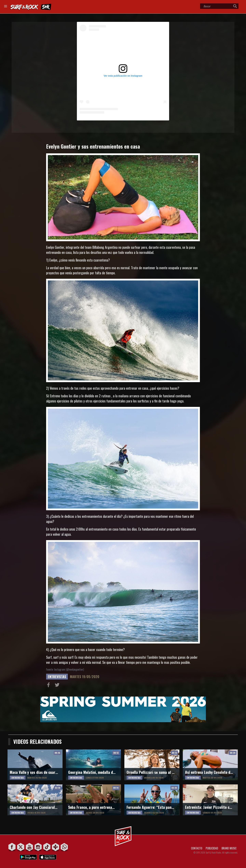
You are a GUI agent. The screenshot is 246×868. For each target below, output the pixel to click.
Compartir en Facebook (49, 686)
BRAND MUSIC (229, 848)
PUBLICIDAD (212, 848)
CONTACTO (197, 848)
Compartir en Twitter (58, 686)
